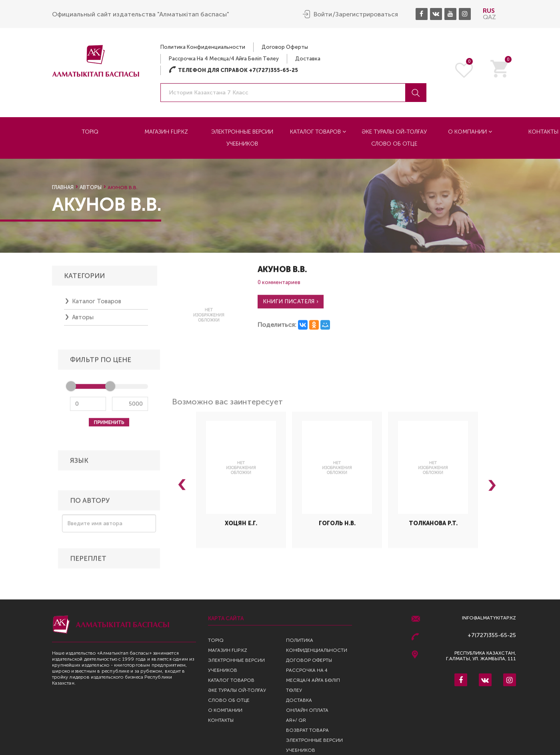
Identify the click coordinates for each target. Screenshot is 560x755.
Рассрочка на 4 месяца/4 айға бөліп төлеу (224, 59)
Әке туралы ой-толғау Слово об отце (394, 138)
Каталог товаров (318, 132)
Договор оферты (285, 47)
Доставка (308, 59)
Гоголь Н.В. (337, 527)
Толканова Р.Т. (433, 527)
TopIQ (90, 132)
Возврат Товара (307, 730)
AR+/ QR (296, 720)
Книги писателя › (291, 305)
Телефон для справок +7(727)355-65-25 (233, 70)
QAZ (489, 17)
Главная (63, 187)
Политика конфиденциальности (203, 47)
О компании (470, 132)
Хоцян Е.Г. (241, 527)
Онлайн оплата (307, 710)
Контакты (221, 720)
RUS (489, 11)
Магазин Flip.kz (166, 132)
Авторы (91, 187)
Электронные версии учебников (242, 138)
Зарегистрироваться (367, 14)
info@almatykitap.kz (489, 618)
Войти (323, 14)
